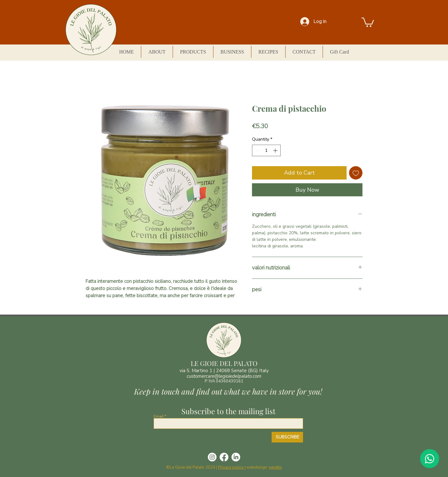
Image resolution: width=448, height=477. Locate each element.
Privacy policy (231, 467)
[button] (368, 22)
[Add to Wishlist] (356, 173)
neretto (275, 467)
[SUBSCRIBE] (287, 437)
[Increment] (276, 150)
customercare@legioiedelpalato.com (224, 376)
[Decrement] (257, 150)
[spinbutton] (266, 150)
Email (159, 416)
